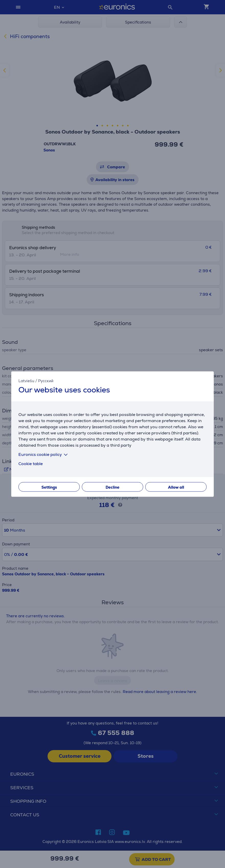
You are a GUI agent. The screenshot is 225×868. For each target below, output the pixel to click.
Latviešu (26, 381)
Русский (46, 381)
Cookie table (31, 464)
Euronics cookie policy (44, 454)
